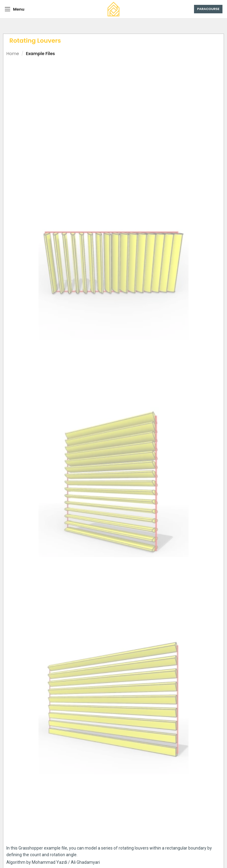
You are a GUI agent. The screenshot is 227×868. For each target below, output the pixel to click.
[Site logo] (113, 9)
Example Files (40, 54)
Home (13, 54)
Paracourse (208, 9)
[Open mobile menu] (14, 9)
